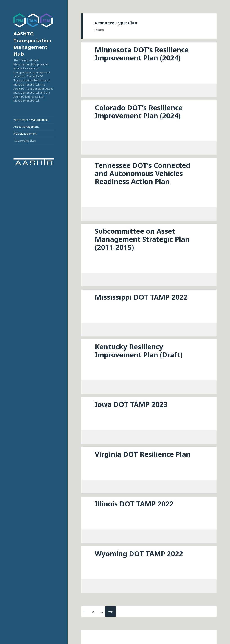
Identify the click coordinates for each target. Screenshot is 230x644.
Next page (111, 611)
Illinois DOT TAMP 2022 (134, 504)
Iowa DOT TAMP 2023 (131, 404)
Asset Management (26, 127)
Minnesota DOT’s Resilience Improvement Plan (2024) (142, 54)
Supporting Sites (25, 141)
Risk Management (25, 134)
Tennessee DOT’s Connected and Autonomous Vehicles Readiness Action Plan (143, 173)
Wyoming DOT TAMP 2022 (139, 554)
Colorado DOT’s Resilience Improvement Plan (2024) (139, 112)
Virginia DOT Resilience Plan (143, 454)
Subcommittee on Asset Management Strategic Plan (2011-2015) (142, 239)
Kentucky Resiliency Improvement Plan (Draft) (139, 351)
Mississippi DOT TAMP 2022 (141, 297)
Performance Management (31, 120)
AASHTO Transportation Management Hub (32, 44)
